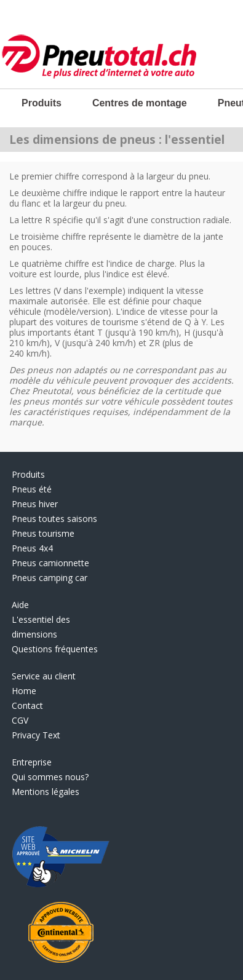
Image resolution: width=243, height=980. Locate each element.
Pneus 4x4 (32, 548)
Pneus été (32, 489)
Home (24, 691)
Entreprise (32, 762)
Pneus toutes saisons (54, 519)
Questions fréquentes (55, 649)
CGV (20, 720)
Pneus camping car (50, 578)
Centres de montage (140, 103)
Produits (42, 103)
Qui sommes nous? (50, 777)
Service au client (44, 676)
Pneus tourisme (43, 533)
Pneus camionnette (50, 563)
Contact (27, 705)
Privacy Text (36, 735)
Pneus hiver (35, 504)
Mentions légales (46, 792)
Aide (20, 605)
